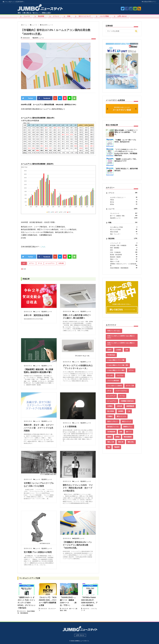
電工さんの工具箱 (124, 229)
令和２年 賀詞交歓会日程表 (37, 315)
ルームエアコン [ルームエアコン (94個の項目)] (112, 401)
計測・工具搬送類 (124, 252)
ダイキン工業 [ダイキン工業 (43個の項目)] (130, 386)
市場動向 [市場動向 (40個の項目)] (110, 416)
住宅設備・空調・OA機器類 (124, 245)
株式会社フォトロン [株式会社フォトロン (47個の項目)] (113, 427)
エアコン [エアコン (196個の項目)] (131, 370)
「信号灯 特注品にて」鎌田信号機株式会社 (126, 170)
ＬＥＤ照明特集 (70, 427)
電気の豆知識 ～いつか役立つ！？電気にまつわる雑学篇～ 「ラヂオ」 (126, 132)
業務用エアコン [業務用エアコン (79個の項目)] (128, 427)
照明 (124, 250)
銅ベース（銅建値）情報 (124, 216)
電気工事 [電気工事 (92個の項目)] (121, 442)
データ (40, 263)
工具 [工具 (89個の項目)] (129, 411)
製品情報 (41, 16)
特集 (69, 16)
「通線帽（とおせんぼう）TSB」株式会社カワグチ (126, 160)
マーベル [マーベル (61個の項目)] (122, 396)
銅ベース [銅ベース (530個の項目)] (129, 432)
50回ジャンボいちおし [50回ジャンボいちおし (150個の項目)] (114, 331)
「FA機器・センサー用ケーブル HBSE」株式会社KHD (125, 141)
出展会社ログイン (149, 2)
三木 (24, 269)
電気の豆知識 (124, 232)
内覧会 (124, 200)
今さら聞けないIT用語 (124, 227)
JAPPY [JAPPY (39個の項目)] (109, 350)
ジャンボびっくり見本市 (14, 2)
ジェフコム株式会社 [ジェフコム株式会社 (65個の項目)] (113, 381)
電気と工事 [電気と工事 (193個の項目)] (111, 442)
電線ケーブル (124, 259)
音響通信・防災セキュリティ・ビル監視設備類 (124, 265)
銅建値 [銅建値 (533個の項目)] (109, 437)
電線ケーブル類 (124, 261)
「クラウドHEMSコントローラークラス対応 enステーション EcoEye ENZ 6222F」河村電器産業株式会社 (126, 152)
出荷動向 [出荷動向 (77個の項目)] (110, 406)
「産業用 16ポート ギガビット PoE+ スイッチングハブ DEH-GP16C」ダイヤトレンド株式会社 (27, 603)
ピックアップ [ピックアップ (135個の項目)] (111, 396)
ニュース (27, 16)
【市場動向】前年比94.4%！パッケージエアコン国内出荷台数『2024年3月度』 (77, 545)
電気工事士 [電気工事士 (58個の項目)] (131, 442)
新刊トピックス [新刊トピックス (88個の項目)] (121, 416)
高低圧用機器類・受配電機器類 (124, 268)
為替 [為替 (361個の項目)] (121, 432)
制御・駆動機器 (124, 248)
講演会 (124, 204)
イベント (56, 16)
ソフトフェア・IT (124, 243)
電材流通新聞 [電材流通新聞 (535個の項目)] (128, 437)
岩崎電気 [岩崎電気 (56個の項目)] (121, 411)
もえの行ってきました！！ (124, 197)
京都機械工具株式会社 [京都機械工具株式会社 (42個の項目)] (127, 401)
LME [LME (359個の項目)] (127, 350)
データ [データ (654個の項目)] (109, 391)
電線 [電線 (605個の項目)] (109, 447)
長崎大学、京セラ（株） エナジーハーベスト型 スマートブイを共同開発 (39, 428)
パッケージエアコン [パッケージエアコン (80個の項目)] (121, 391)
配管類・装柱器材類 (124, 255)
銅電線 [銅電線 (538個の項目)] (117, 437)
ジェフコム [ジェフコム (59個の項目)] (120, 375)
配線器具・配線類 (124, 257)
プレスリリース (124, 213)
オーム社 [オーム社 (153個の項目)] (110, 375)
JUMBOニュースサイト (82, 641)
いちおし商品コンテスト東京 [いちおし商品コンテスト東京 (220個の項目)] (116, 370)
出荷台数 (61, 263)
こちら (43, 247)
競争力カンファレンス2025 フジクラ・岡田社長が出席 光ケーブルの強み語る (78, 488)
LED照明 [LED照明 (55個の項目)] (118, 350)
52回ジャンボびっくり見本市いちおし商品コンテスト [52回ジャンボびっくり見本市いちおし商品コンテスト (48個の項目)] (121, 344)
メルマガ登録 (104, 16)
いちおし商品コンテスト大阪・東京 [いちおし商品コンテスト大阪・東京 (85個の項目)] (118, 365)
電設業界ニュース (38, 38)
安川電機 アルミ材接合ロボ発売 (38, 552)
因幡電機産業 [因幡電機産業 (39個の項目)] (130, 406)
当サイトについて (85, 16)
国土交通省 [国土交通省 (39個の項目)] (111, 411)
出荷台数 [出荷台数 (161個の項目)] (119, 406)
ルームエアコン (50, 263)
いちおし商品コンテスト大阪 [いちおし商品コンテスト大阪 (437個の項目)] (116, 360)
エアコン (32, 263)
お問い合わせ (122, 16)
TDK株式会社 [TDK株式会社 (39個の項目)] (111, 355)
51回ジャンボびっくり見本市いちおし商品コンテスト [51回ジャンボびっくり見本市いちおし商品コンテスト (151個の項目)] (121, 337)
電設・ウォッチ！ (124, 234)
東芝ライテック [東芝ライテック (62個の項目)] (127, 421)
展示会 (124, 202)
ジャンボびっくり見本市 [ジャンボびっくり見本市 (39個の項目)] (115, 386)
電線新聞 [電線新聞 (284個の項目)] (117, 447)
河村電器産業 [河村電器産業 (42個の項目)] (111, 432)
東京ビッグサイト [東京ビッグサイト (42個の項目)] (113, 421)
